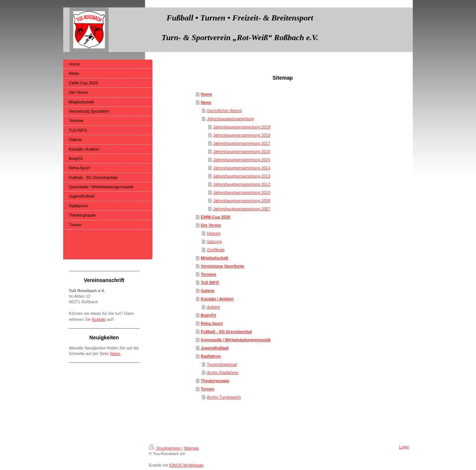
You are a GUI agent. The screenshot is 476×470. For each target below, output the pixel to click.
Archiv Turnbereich (224, 397)
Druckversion (165, 448)
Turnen (208, 389)
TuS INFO (210, 282)
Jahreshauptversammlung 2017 (242, 143)
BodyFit (208, 315)
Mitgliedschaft (215, 258)
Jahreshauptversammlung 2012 (242, 184)
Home (207, 94)
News (206, 102)
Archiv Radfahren (223, 373)
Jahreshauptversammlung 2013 (242, 176)
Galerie (208, 291)
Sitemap (191, 448)
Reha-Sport (212, 323)
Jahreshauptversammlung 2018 (242, 135)
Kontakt (99, 319)
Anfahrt (213, 307)
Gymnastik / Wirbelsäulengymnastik (236, 340)
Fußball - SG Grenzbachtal (226, 332)
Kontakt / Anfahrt (217, 299)
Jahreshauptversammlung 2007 (242, 209)
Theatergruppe (215, 381)
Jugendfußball (215, 348)
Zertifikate (216, 250)
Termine (209, 274)
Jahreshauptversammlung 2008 (242, 201)
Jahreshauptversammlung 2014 (242, 168)
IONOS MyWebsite (186, 465)
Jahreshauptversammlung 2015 (242, 160)
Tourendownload (222, 364)
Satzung (214, 242)
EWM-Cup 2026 (216, 217)
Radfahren (211, 356)
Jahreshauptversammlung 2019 (242, 127)
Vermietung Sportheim (223, 266)
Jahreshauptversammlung (230, 119)
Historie (214, 233)
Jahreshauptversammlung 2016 (242, 151)
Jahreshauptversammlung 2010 (242, 192)
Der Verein (211, 225)
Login (404, 447)
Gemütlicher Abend (224, 111)
